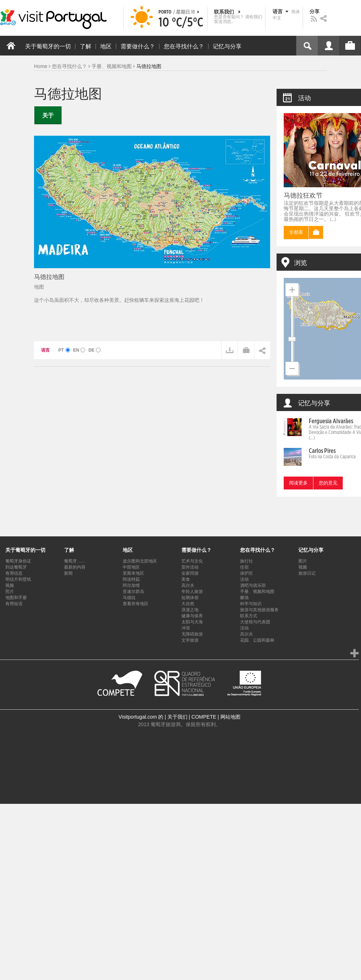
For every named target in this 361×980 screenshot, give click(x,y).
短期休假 (190, 598)
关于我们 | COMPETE (192, 717)
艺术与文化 (192, 561)
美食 (186, 579)
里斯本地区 (133, 573)
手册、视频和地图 (112, 66)
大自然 (188, 604)
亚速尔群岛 (133, 592)
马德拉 (129, 598)
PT (64, 350)
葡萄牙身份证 (18, 561)
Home (41, 66)
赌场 (244, 598)
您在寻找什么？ (69, 66)
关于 (48, 116)
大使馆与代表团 (255, 622)
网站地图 (230, 717)
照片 (10, 592)
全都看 (296, 233)
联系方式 (249, 616)
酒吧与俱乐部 (253, 585)
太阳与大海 (192, 622)
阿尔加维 (131, 585)
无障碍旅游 (192, 634)
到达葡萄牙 (16, 567)
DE (94, 350)
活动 (244, 579)
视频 (10, 585)
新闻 (68, 573)
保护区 (247, 573)
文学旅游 (190, 640)
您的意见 (328, 483)
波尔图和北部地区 (140, 561)
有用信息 (14, 573)
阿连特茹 (131, 579)
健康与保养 (192, 616)
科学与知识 (251, 604)
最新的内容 (75, 567)
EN (79, 350)
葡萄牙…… (75, 561)
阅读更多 (298, 483)
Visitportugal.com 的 (141, 717)
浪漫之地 (190, 610)
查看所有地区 (136, 604)
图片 (303, 561)
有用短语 (14, 604)
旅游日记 (307, 573)
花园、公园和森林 (257, 640)
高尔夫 (188, 585)
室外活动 (190, 567)
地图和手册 (16, 598)
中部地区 (131, 567)
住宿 (244, 567)
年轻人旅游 (192, 592)
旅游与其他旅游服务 (259, 610)
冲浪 (186, 628)
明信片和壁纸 (18, 579)
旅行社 (247, 561)
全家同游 (190, 573)
